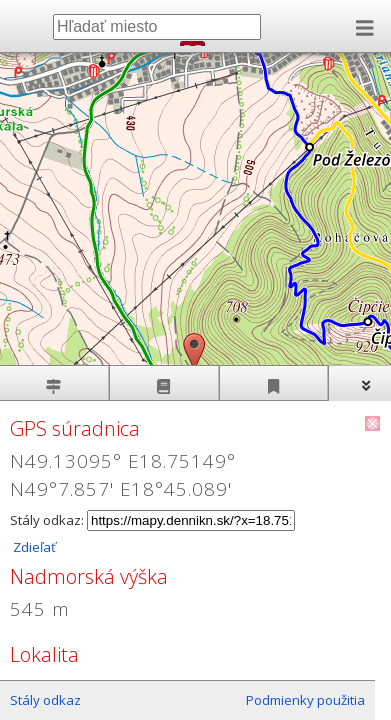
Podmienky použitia (305, 700)
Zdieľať (33, 547)
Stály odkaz (45, 700)
